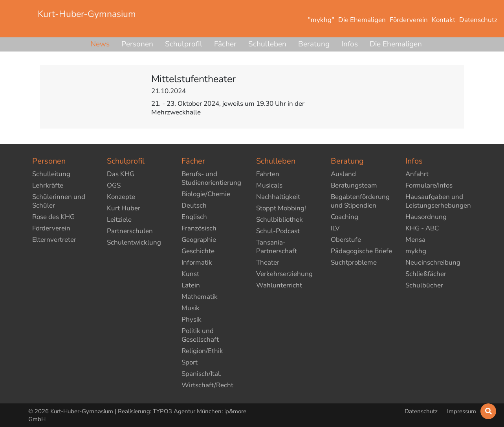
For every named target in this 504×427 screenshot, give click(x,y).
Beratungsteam (354, 185)
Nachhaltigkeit (278, 197)
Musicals (269, 185)
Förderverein (51, 228)
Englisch (194, 217)
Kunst (190, 274)
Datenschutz (422, 411)
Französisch (199, 228)
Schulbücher (424, 285)
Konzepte (121, 197)
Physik (192, 319)
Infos (350, 44)
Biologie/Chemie (206, 194)
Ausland (343, 174)
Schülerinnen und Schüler (59, 201)
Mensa (415, 240)
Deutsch (194, 205)
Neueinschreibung (433, 262)
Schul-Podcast (278, 231)
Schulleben (267, 44)
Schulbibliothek (279, 220)
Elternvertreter (54, 240)
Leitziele (119, 220)
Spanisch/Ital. (202, 374)
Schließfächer (426, 274)
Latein (191, 285)
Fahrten (268, 174)
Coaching (345, 217)
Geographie (199, 240)
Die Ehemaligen (396, 44)
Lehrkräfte (48, 185)
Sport (190, 362)
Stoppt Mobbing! (281, 208)
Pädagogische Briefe (361, 251)
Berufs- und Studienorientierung (211, 178)
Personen (137, 44)
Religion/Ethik (202, 351)
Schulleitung (51, 174)
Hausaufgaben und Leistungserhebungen (438, 201)
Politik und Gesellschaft (200, 335)
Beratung (314, 44)
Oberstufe (346, 240)
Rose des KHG (53, 217)
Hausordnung (426, 217)
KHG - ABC (422, 228)
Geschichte (198, 251)
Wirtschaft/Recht (207, 385)
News (100, 44)
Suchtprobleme (354, 262)
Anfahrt (417, 174)
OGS (114, 185)
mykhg (416, 251)
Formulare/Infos (429, 185)
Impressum (462, 411)
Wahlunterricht (279, 285)
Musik (191, 308)
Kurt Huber (124, 208)
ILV (335, 228)
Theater (268, 262)
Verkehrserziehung (284, 274)
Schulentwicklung (134, 242)
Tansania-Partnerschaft (277, 247)
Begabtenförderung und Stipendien (360, 201)
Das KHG (121, 174)
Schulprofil (184, 44)
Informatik (197, 262)
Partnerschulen (130, 231)
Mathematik (200, 297)
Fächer (225, 44)
